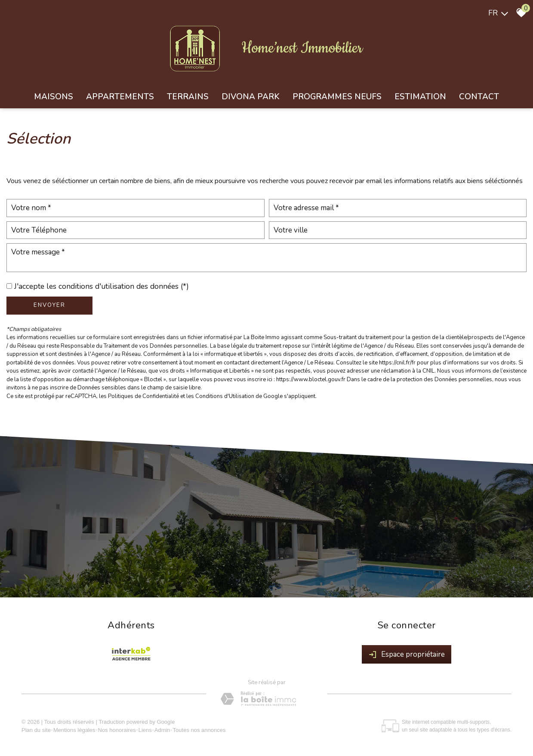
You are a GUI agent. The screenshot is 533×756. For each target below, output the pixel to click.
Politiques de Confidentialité (143, 396)
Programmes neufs (337, 97)
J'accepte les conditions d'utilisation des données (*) (102, 286)
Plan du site (36, 730)
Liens (145, 730)
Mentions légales (74, 730)
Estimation (420, 97)
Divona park (251, 97)
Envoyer (49, 305)
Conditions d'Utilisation (225, 396)
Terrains (188, 97)
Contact (479, 97)
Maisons (54, 97)
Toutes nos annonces (199, 730)
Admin (162, 730)
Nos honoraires (117, 730)
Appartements (120, 97)
